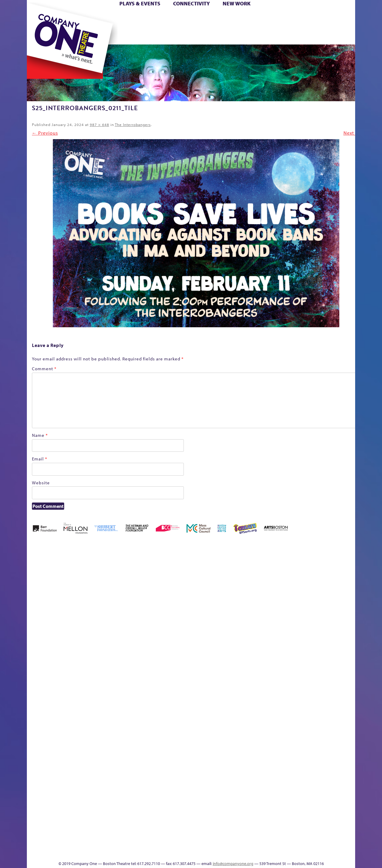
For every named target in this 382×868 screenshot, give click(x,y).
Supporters (295, 852)
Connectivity (191, 3)
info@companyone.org (233, 864)
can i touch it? (221, 583)
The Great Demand (349, 682)
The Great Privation (68, 843)
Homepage (350, 592)
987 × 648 (100, 125)
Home (37, 17)
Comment (44, 369)
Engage (246, 35)
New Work (237, 3)
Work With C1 (127, 843)
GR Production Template (300, 583)
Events (241, 852)
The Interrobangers (133, 125)
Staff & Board (297, 682)
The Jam (96, 35)
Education (287, 592)
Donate (277, 17)
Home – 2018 (334, 583)
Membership (101, 690)
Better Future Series (109, 583)
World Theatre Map (242, 780)
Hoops (38, 26)
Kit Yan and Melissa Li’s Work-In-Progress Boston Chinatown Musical (63, 646)
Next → (352, 133)
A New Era (58, 583)
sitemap (159, 35)
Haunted (323, 592)
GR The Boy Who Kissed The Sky (309, 565)
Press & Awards (332, 35)
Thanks (271, 35)
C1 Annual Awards (304, 843)
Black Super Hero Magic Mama (171, 574)
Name (40, 435)
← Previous (45, 133)
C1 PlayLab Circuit (242, 717)
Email (40, 459)
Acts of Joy (83, 583)
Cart (235, 17)
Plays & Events (140, 3)
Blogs (240, 798)
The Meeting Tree (104, 843)
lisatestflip (88, 690)
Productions (208, 852)
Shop (286, 26)
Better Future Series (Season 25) (135, 574)
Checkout (249, 592)
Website (41, 483)
